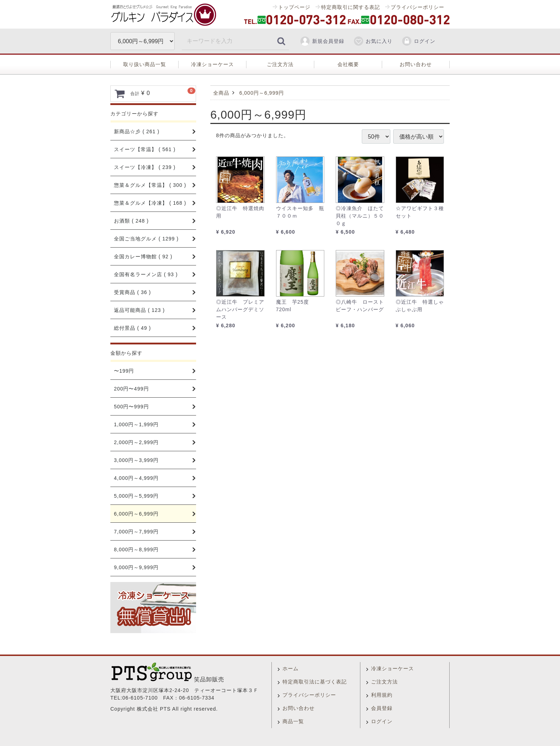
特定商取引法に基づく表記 (315, 682)
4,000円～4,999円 (136, 478)
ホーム (291, 668)
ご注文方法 (280, 64)
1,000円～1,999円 (136, 424)
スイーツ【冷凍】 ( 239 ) (145, 167)
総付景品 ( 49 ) (132, 328)
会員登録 (382, 708)
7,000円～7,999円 (136, 532)
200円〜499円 (131, 389)
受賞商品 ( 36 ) (132, 292)
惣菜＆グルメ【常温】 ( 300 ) (150, 185)
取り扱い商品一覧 (145, 64)
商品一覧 (293, 721)
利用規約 (382, 695)
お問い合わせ (416, 64)
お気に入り (373, 41)
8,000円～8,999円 (136, 549)
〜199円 (124, 371)
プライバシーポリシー (417, 7)
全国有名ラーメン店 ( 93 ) (146, 274)
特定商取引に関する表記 (351, 7)
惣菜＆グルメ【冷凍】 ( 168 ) (150, 203)
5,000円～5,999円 (136, 496)
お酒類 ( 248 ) (131, 221)
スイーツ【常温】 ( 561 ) (145, 149)
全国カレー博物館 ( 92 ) (143, 257)
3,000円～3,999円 (136, 460)
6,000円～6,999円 (136, 514)
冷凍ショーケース (212, 64)
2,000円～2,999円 (136, 442)
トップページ (294, 7)
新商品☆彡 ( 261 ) (137, 131)
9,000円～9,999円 (136, 567)
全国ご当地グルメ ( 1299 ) (146, 239)
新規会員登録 (322, 41)
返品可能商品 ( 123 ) (139, 310)
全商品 (221, 93)
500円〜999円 (131, 407)
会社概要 (348, 64)
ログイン (418, 41)
